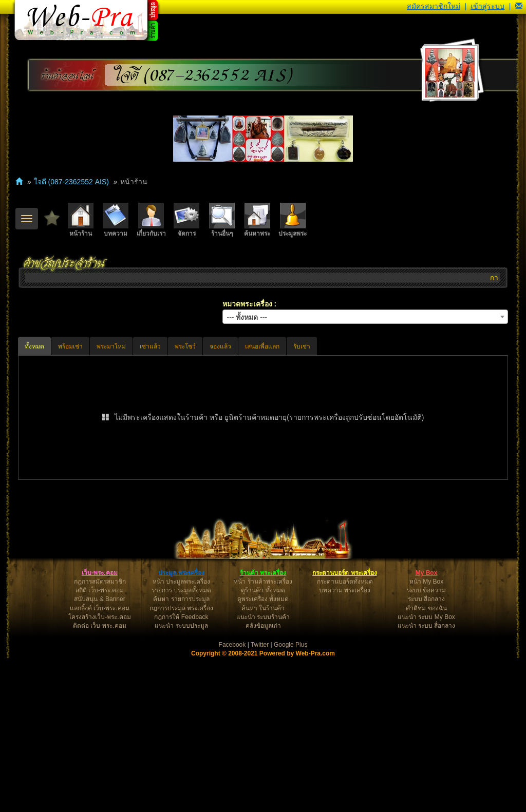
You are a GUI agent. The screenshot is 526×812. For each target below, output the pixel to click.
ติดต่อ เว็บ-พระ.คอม (100, 780)
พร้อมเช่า (70, 346)
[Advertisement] (263, 562)
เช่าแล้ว (150, 346)
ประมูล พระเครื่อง (181, 727)
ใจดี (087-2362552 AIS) (203, 75)
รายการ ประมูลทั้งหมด (181, 744)
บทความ (116, 220)
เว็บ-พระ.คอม (99, 727)
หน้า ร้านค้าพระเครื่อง (263, 736)
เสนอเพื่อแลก (262, 346)
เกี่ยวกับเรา (151, 220)
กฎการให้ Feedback (181, 771)
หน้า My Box (426, 736)
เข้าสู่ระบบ (487, 6)
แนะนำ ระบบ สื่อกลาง (427, 780)
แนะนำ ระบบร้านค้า (263, 771)
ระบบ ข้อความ (426, 744)
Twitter (260, 799)
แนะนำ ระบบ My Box (426, 771)
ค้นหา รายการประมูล (181, 753)
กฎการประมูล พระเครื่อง (181, 762)
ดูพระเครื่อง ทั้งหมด (263, 753)
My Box (427, 727)
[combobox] (365, 317)
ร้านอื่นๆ (222, 220)
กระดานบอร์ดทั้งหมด (345, 736)
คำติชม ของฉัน (426, 762)
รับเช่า (302, 346)
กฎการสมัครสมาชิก (100, 736)
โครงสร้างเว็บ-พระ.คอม (99, 771)
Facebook (232, 799)
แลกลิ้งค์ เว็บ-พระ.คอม (100, 762)
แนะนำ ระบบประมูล (181, 780)
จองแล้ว (220, 346)
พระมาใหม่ (111, 346)
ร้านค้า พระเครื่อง (263, 727)
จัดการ (186, 220)
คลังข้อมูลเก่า (263, 780)
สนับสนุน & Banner (99, 753)
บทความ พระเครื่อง (345, 744)
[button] (519, 6)
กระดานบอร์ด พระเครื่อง (344, 727)
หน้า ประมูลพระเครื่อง (181, 736)
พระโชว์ (185, 346)
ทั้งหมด (34, 346)
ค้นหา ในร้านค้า (263, 762)
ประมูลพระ (293, 220)
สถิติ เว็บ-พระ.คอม (100, 744)
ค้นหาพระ (257, 220)
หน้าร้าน (81, 220)
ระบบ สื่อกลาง (426, 753)
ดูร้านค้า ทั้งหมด (263, 744)
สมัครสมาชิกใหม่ (434, 6)
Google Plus (290, 799)
